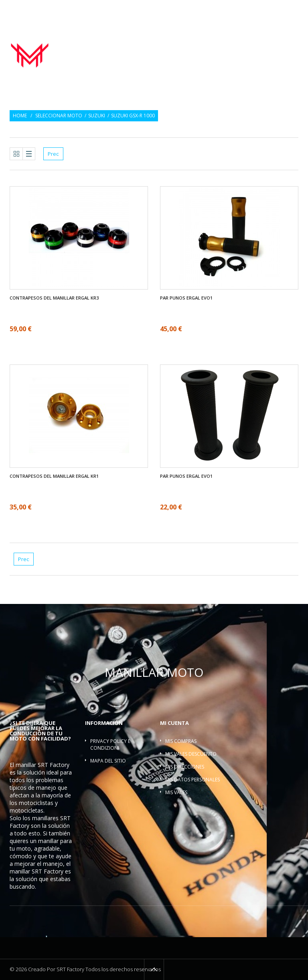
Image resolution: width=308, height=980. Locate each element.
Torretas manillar (199, 51)
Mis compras (181, 741)
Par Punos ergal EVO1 (186, 298)
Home (20, 116)
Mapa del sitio (108, 761)
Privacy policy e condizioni (110, 745)
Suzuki (97, 116)
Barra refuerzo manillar (265, 51)
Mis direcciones (185, 767)
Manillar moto (163, 42)
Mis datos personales (192, 780)
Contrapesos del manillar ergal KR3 (54, 298)
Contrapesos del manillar (260, 42)
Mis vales (176, 792)
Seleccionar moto (59, 116)
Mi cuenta (174, 723)
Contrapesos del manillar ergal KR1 (54, 476)
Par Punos (204, 42)
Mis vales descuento (191, 754)
